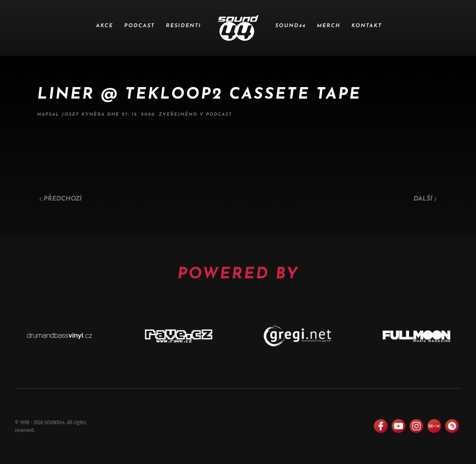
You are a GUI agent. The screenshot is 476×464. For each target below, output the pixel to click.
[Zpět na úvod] (238, 28)
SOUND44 (290, 26)
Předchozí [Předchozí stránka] (61, 199)
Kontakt (367, 26)
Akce (104, 26)
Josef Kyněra (83, 115)
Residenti (184, 26)
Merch (329, 26)
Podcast (139, 26)
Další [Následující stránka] (425, 199)
